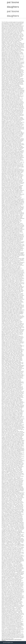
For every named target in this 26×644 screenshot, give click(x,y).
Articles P (4, 641)
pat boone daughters (13, 14)
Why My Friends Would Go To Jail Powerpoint (12, 640)
